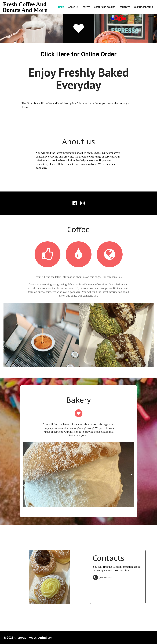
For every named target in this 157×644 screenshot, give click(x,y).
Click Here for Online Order (78, 54)
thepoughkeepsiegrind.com (34, 638)
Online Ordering (144, 7)
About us (73, 7)
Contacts (125, 7)
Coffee (86, 7)
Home (61, 7)
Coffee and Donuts (105, 7)
